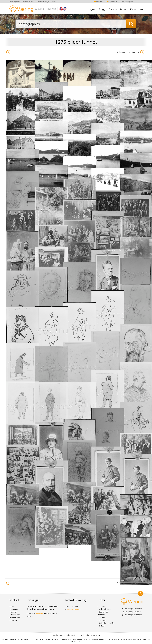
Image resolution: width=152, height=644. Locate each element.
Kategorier (14, 609)
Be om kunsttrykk (43, 2)
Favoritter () (100, 2)
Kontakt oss (137, 9)
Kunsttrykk (103, 618)
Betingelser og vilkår (106, 623)
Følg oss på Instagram (132, 615)
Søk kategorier (14, 2)
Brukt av (102, 626)
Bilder (123, 9)
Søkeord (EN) (15, 615)
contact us (39, 613)
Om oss (113, 9)
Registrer (130, 2)
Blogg (102, 9)
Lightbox (111, 2)
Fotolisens (103, 620)
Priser (54, 2)
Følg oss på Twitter (132, 612)
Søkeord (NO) (15, 618)
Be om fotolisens (28, 2)
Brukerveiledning (105, 609)
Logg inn (120, 2)
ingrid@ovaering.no (73, 609)
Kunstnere (14, 612)
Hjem (92, 9)
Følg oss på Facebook (132, 609)
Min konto (14, 620)
